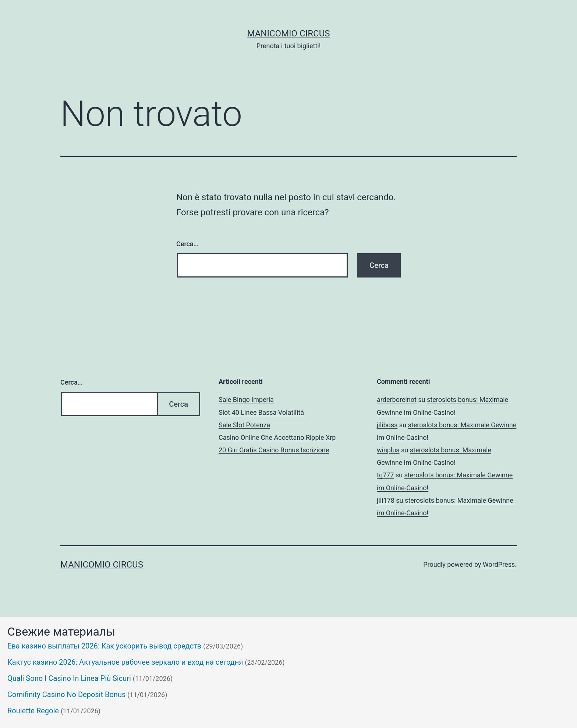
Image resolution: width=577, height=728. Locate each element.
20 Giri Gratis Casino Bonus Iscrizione (274, 450)
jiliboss (387, 425)
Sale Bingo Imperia (246, 400)
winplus (388, 450)
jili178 (386, 500)
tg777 (385, 475)
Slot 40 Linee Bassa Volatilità (261, 412)
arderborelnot (397, 400)
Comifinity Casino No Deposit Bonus (66, 695)
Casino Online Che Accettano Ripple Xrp (277, 437)
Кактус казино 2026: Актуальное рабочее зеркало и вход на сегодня (125, 662)
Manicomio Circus (289, 33)
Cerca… (187, 244)
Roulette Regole (33, 711)
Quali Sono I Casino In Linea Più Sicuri (69, 678)
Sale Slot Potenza (244, 425)
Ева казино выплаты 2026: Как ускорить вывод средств (104, 646)
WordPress (499, 564)
